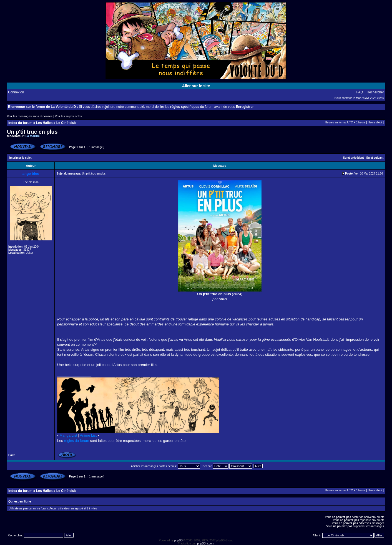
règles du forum (77, 441)
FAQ (360, 92)
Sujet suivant (375, 158)
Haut (11, 455)
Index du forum (20, 123)
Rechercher (375, 92)
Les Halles (44, 123)
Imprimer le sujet (21, 158)
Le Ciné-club (66, 123)
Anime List (88, 435)
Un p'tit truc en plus (32, 132)
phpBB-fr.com (206, 543)
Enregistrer (245, 107)
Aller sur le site (196, 86)
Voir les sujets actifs (68, 116)
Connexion (16, 92)
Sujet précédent (354, 158)
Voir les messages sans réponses (30, 116)
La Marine (33, 136)
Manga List (68, 435)
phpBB (179, 540)
